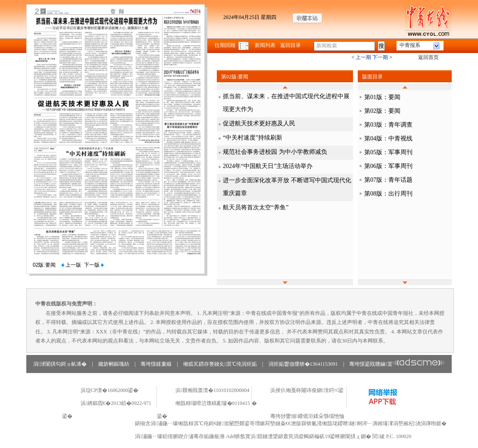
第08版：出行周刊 (388, 194)
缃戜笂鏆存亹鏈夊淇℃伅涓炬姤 (220, 364)
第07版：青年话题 (388, 180)
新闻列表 (265, 45)
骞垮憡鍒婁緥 (156, 364)
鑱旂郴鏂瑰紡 (114, 364)
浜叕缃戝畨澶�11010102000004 (212, 390)
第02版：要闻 (382, 111)
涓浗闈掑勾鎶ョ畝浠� (60, 364)
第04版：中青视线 (388, 138)
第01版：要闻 (382, 97)
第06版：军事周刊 (388, 166)
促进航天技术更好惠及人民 (259, 123)
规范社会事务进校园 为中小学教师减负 (275, 152)
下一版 (94, 265)
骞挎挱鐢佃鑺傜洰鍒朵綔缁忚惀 (307, 416)
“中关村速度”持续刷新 (253, 138)
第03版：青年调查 (388, 125)
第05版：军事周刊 (388, 152)
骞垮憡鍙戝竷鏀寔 (397, 364)
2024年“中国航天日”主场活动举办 (268, 166)
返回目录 (291, 45)
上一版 (71, 265)
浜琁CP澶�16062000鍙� (110, 390)
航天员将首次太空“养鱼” (256, 207)
